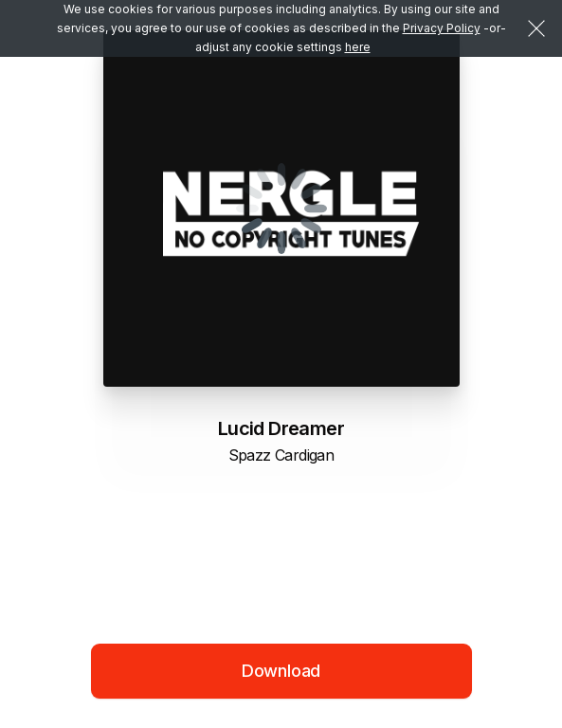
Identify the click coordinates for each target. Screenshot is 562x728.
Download (281, 671)
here (358, 47)
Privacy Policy (442, 28)
